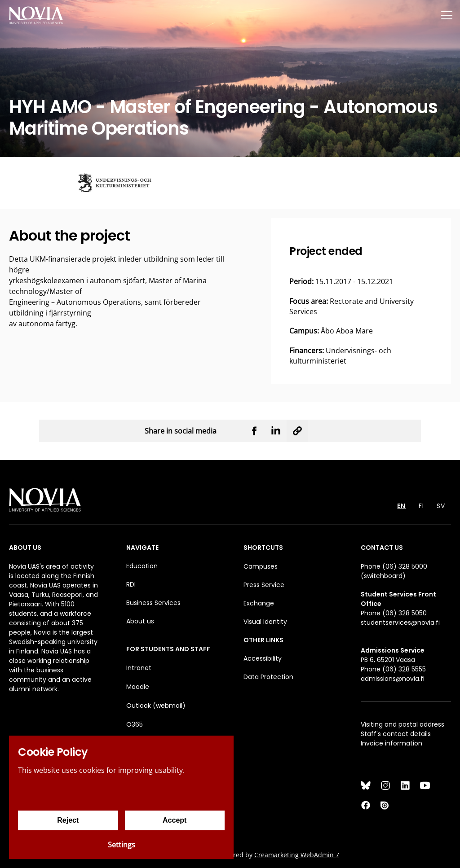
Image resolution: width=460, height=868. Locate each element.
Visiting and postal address (402, 724)
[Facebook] (366, 805)
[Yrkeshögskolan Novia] (36, 15)
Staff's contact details (396, 734)
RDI (131, 584)
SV (441, 506)
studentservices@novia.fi (400, 623)
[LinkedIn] (405, 785)
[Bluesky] (366, 785)
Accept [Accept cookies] (175, 820)
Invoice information (391, 743)
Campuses (261, 566)
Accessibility (263, 658)
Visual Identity (265, 622)
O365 (135, 724)
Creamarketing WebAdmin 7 (297, 855)
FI (421, 506)
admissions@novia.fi (393, 679)
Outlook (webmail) (156, 706)
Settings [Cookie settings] (122, 845)
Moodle (138, 687)
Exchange (259, 603)
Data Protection (268, 677)
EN (401, 506)
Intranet (139, 668)
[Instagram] (385, 785)
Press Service (264, 585)
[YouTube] (425, 785)
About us (140, 621)
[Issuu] (385, 805)
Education (142, 566)
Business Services (153, 603)
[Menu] (447, 15)
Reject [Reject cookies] (68, 820)
